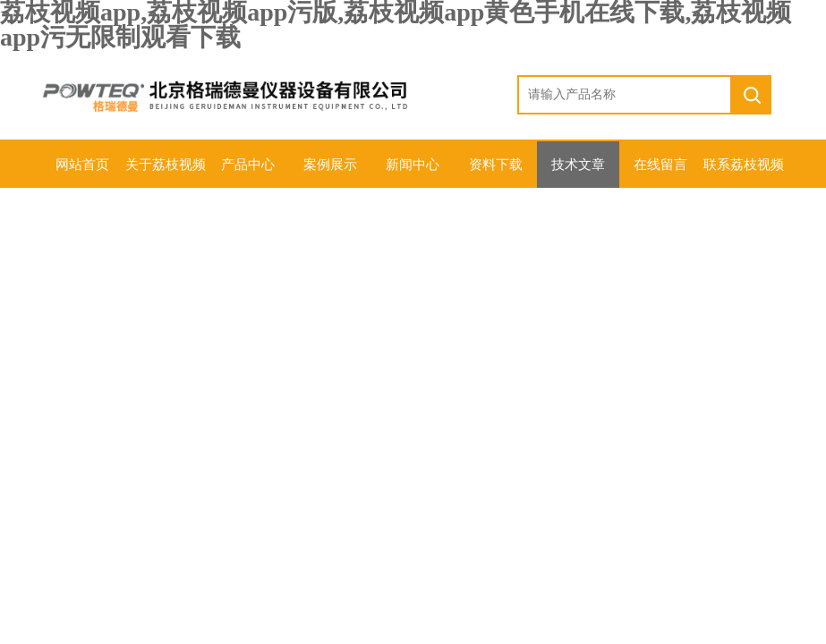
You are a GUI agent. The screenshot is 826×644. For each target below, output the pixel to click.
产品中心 (248, 165)
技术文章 (578, 165)
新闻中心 (413, 165)
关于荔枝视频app (166, 173)
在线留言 (660, 165)
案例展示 (330, 165)
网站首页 (82, 165)
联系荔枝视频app (744, 173)
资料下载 (496, 165)
